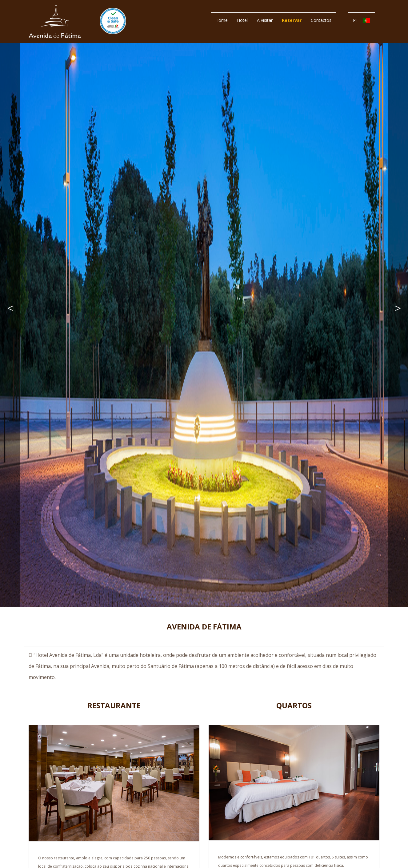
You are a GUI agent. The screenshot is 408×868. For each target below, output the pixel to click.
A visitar (265, 20)
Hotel (242, 20)
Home (222, 20)
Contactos (321, 20)
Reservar (292, 20)
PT (362, 20)
